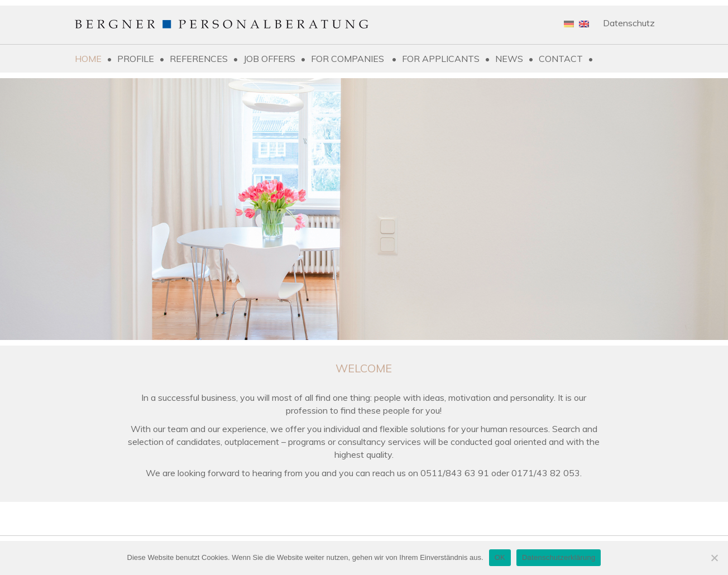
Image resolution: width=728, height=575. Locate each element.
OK (500, 557)
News (509, 59)
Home (88, 59)
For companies (349, 59)
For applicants (441, 59)
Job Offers (269, 59)
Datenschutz (629, 23)
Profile (136, 59)
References (199, 59)
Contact (561, 59)
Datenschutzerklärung (559, 557)
